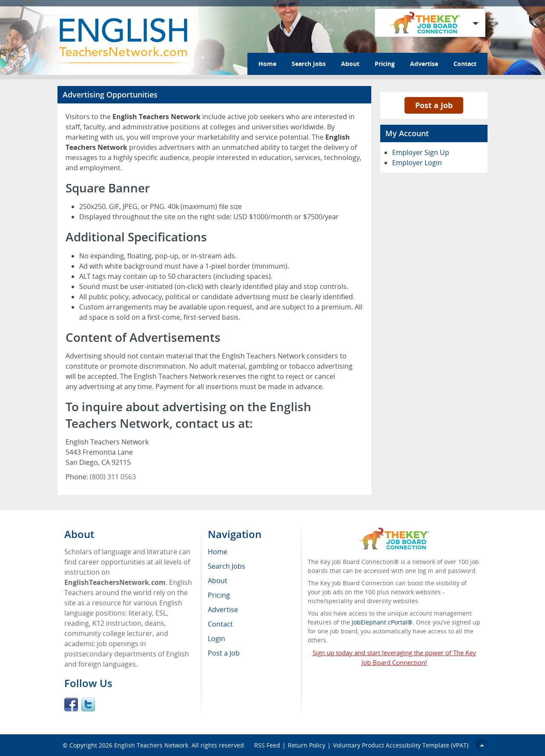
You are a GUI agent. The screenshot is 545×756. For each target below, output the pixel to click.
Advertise (424, 64)
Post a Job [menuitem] (224, 653)
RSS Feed (267, 745)
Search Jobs (309, 64)
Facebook (71, 704)
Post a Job (434, 105)
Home (267, 64)
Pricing (385, 64)
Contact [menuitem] (220, 624)
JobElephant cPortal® (382, 622)
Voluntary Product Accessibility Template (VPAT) (401, 745)
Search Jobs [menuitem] (227, 566)
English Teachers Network (151, 745)
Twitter (88, 704)
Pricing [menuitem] (219, 595)
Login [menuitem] (217, 639)
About (350, 64)
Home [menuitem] (218, 552)
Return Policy (307, 745)
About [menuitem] (218, 581)
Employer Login (417, 163)
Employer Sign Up (421, 152)
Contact (465, 64)
